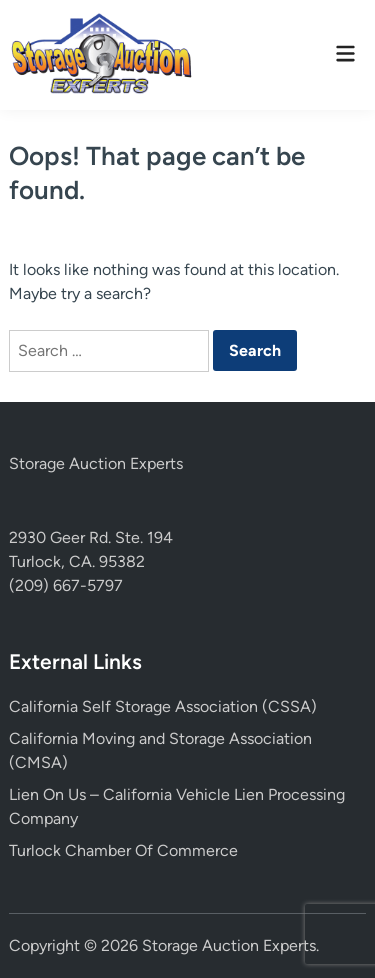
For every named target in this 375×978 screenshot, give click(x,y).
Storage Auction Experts (96, 463)
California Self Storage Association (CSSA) (163, 706)
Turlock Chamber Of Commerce (123, 850)
